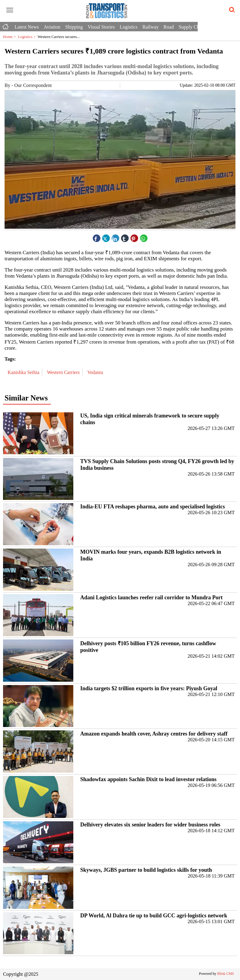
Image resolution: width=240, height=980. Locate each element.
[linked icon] (115, 237)
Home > (10, 37)
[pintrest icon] (134, 237)
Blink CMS (226, 974)
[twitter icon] (106, 237)
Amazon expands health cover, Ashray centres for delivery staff (154, 734)
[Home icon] (6, 25)
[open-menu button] (10, 10)
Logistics (129, 27)
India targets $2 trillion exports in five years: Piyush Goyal (149, 688)
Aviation (52, 27)
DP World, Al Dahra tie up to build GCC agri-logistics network (154, 916)
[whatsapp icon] (144, 237)
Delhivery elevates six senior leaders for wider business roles (150, 825)
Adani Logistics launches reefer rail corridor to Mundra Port (151, 597)
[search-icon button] (231, 10)
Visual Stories (101, 27)
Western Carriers (64, 372)
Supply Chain (192, 27)
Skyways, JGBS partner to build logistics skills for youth (146, 870)
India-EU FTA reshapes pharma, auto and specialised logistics (153, 507)
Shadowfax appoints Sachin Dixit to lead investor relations (148, 779)
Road (169, 27)
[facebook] (96, 237)
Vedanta (96, 372)
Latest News (27, 27)
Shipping (74, 27)
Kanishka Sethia (24, 372)
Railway (150, 27)
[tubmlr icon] (125, 237)
